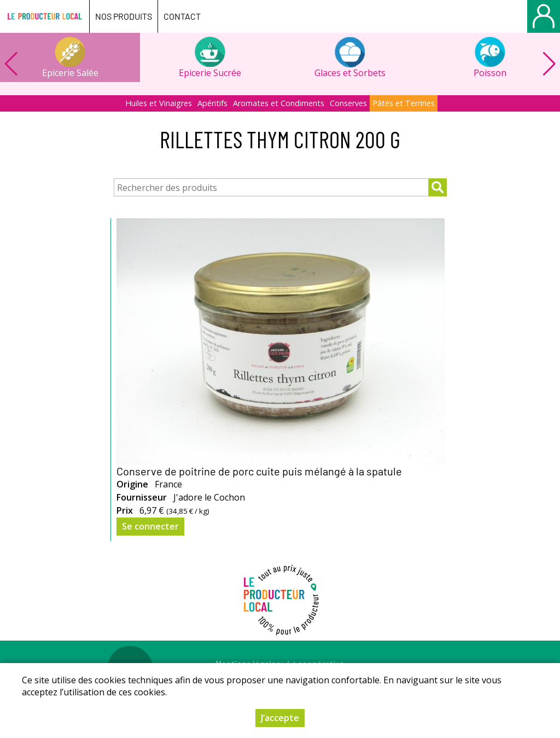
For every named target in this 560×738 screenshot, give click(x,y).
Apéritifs (212, 103)
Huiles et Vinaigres (159, 103)
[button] (549, 64)
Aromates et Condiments (279, 103)
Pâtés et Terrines (404, 103)
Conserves (348, 103)
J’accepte (280, 718)
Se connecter (150, 526)
